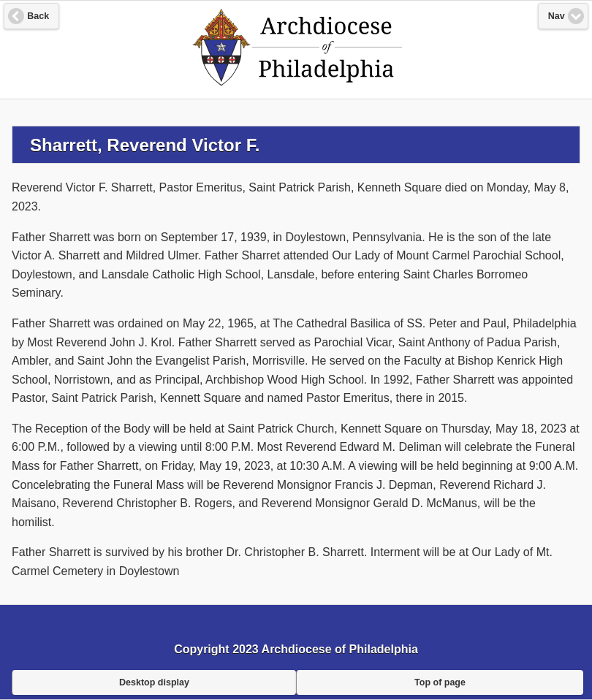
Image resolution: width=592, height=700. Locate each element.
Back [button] (38, 16)
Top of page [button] (440, 682)
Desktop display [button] (154, 682)
